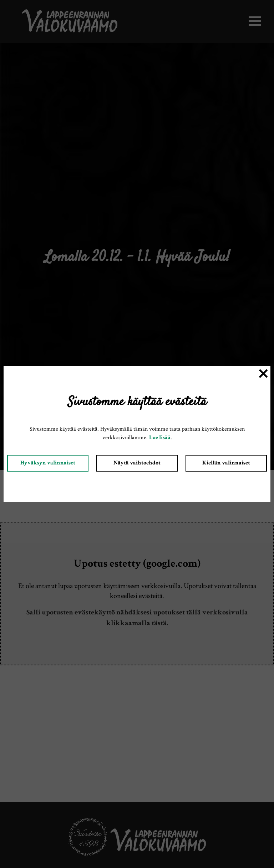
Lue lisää (160, 438)
